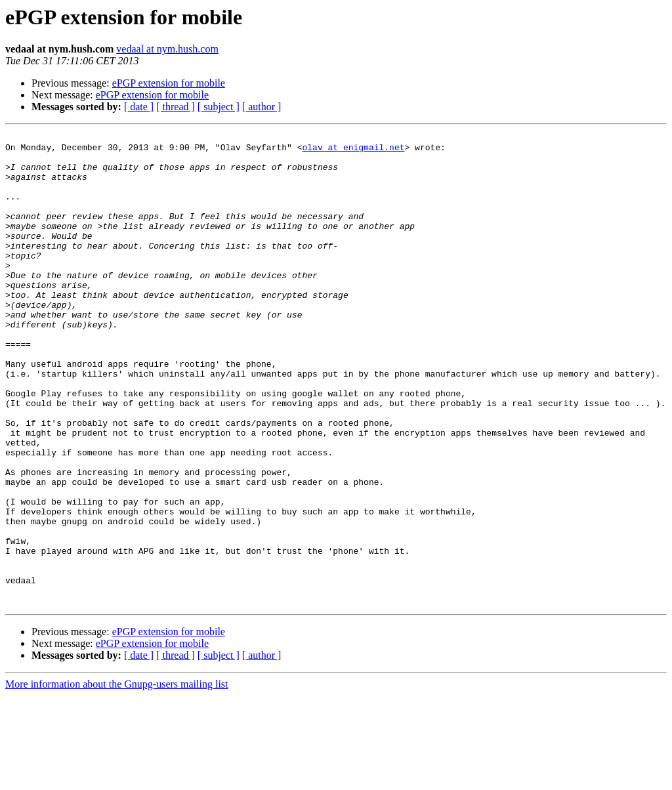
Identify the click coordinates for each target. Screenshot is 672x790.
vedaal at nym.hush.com (167, 49)
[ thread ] (176, 107)
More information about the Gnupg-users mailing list (117, 779)
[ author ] (262, 107)
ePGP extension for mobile (169, 83)
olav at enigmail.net (353, 151)
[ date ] (139, 107)
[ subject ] (219, 107)
